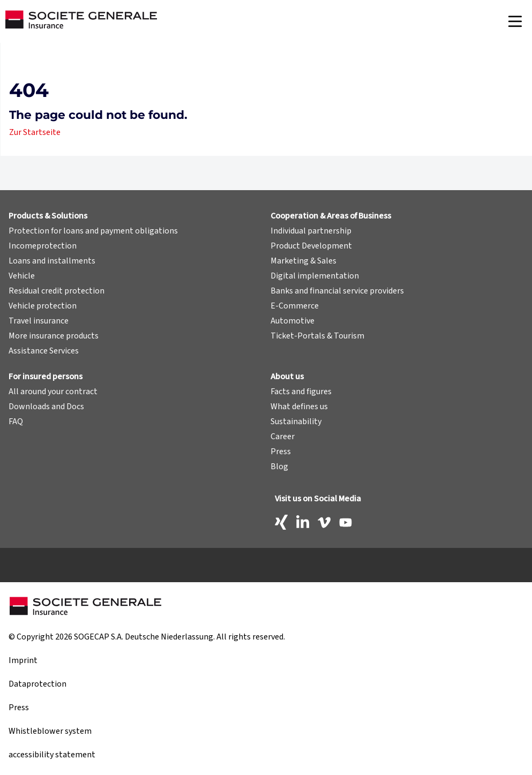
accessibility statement (52, 755)
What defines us (299, 407)
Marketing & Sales (304, 261)
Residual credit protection (57, 291)
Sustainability (296, 422)
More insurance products (54, 336)
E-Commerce (295, 306)
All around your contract (53, 392)
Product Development (311, 246)
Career (283, 437)
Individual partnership (311, 231)
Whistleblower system (50, 731)
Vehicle (22, 276)
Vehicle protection (43, 306)
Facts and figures (301, 392)
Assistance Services (44, 351)
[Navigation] (515, 21)
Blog (279, 466)
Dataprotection (38, 684)
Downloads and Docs (46, 407)
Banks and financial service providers (337, 291)
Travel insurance (39, 321)
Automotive (293, 321)
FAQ (16, 422)
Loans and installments (52, 261)
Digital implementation (315, 276)
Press (281, 452)
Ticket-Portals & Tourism (317, 336)
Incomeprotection (43, 246)
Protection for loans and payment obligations (93, 231)
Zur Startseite (35, 132)
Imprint (23, 660)
